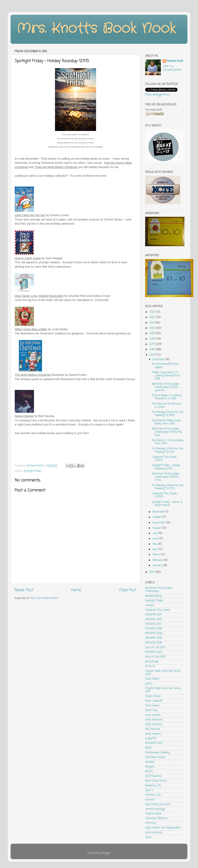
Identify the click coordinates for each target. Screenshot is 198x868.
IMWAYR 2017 (153, 624)
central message (155, 809)
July (155, 533)
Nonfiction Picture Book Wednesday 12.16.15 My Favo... (167, 432)
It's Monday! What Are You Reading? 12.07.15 (168, 487)
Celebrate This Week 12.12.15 (164, 459)
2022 (153, 317)
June (156, 539)
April (155, 549)
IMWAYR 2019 (154, 638)
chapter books (153, 814)
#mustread (152, 662)
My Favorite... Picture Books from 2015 (168, 442)
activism (150, 800)
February (158, 560)
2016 (152, 350)
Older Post (128, 590)
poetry (149, 684)
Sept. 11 (149, 790)
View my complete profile (172, 68)
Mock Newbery (154, 720)
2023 (153, 312)
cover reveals (153, 715)
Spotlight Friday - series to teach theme (167, 504)
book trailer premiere (158, 804)
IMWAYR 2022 (154, 743)
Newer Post (24, 590)
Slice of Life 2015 (155, 657)
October (157, 517)
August (157, 528)
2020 (153, 328)
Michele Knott (175, 61)
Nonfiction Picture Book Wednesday (159, 590)
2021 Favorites (153, 776)
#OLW (149, 772)
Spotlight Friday (33, 471)
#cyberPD (151, 739)
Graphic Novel (153, 696)
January (158, 566)
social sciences (154, 833)
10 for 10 (150, 666)
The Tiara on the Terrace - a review (167, 406)
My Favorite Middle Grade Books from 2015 (166, 422)
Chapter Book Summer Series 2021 (163, 690)
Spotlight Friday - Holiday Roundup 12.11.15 (166, 467)
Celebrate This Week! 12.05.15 (165, 495)
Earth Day (151, 710)
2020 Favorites (154, 725)
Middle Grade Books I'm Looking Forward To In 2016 (166, 376)
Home (76, 590)
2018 (152, 339)
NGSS (148, 748)
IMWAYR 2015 (154, 620)
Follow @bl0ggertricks (158, 95)
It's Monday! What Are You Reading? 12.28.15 (168, 414)
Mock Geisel (152, 706)
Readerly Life (153, 786)
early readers (153, 734)
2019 (152, 333)
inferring (150, 823)
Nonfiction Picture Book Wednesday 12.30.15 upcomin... (165, 387)
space (148, 837)
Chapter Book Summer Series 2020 (163, 673)
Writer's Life (153, 795)
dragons (150, 767)
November (159, 512)
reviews (150, 605)
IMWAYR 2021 (154, 652)
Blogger (106, 853)
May (155, 544)
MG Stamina (153, 729)
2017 (152, 344)
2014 (152, 572)
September (159, 523)
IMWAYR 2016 (154, 629)
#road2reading (153, 596)
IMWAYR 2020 (154, 633)
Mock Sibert (152, 679)
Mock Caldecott (154, 701)
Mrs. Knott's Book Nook (96, 29)
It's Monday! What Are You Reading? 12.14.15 (168, 450)
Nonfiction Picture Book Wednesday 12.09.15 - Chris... (166, 477)
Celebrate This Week (158, 610)
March (157, 555)
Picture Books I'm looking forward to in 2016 (166, 397)
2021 (152, 323)
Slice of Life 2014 (155, 648)
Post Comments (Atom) (44, 598)
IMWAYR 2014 (154, 615)
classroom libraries (156, 818)
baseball (150, 762)
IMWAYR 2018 (154, 643)
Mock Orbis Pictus (156, 781)
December (159, 360)
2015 (152, 355)
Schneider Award (155, 757)
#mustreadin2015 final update (165, 366)
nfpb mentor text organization (163, 828)
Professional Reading (157, 753)
